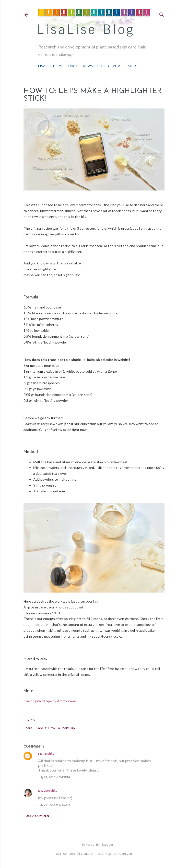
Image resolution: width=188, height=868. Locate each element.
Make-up (68, 728)
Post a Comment (37, 816)
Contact (117, 66)
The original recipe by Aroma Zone (50, 701)
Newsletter (94, 66)
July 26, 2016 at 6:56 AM (54, 805)
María (42, 754)
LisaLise (43, 791)
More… (134, 66)
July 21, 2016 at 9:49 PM (54, 777)
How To (73, 66)
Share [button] (28, 728)
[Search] (162, 14)
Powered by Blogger (94, 845)
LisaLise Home (51, 66)
